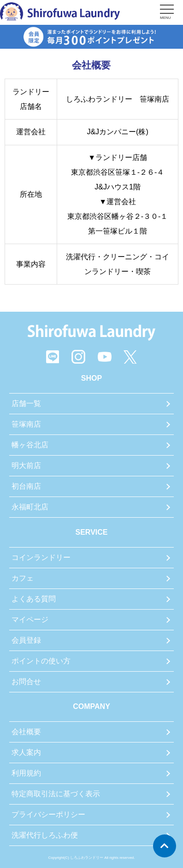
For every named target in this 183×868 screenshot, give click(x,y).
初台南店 (26, 486)
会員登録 (26, 640)
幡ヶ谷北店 (30, 445)
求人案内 (26, 752)
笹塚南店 (26, 424)
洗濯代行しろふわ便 (45, 835)
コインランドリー (41, 557)
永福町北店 (30, 507)
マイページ (30, 620)
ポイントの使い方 (41, 661)
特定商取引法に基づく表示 (56, 794)
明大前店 (26, 465)
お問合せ (26, 682)
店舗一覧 (26, 403)
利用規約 (26, 773)
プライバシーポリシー (48, 814)
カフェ (23, 578)
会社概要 (26, 732)
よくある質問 (34, 599)
